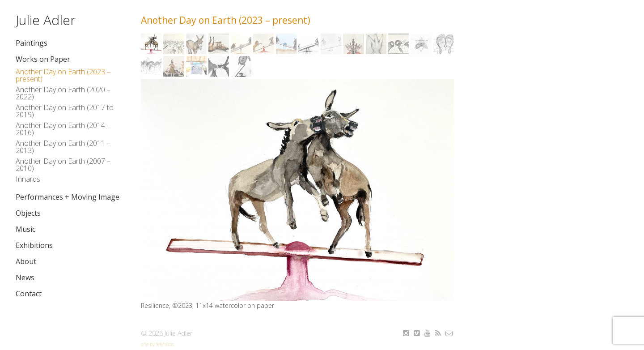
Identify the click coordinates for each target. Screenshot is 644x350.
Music (25, 229)
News (25, 277)
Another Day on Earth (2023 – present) (63, 75)
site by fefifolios (157, 344)
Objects (28, 213)
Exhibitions (34, 245)
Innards (28, 179)
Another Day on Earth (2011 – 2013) (63, 147)
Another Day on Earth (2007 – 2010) (63, 165)
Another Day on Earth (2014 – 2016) (63, 129)
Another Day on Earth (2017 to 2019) (65, 111)
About (26, 261)
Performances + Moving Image (68, 197)
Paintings (32, 43)
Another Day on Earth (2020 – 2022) (63, 93)
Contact (29, 294)
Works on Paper (43, 59)
